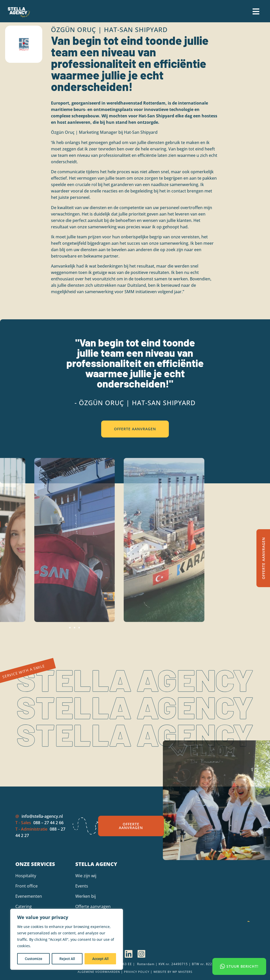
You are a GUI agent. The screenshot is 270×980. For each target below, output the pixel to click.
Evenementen (29, 896)
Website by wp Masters (173, 972)
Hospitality (26, 876)
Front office (27, 886)
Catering (24, 906)
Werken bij (86, 896)
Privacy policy (137, 972)
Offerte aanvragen (93, 906)
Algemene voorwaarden (99, 972)
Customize (34, 959)
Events (82, 886)
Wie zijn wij (86, 876)
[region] (67, 939)
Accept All (100, 959)
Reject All (67, 959)
